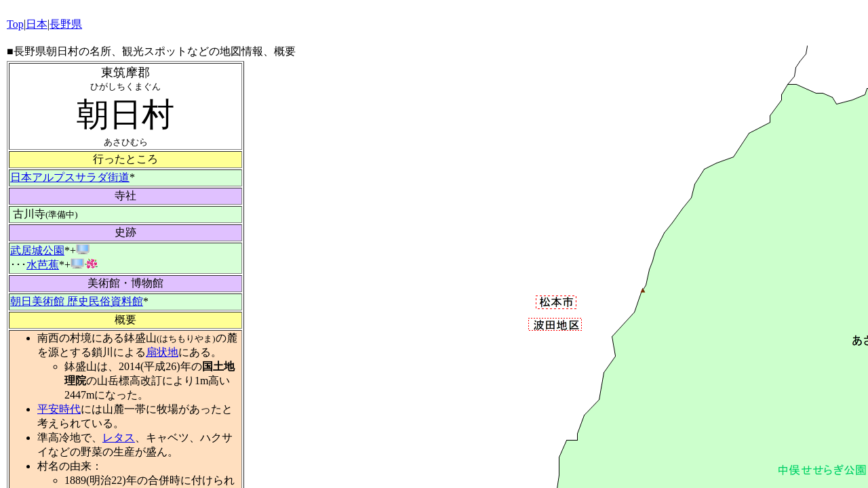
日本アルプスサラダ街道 (70, 177)
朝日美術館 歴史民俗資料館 (77, 301)
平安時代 (59, 409)
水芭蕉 (43, 265)
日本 (37, 24)
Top (15, 24)
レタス (119, 438)
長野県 (66, 24)
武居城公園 (37, 250)
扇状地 (162, 352)
